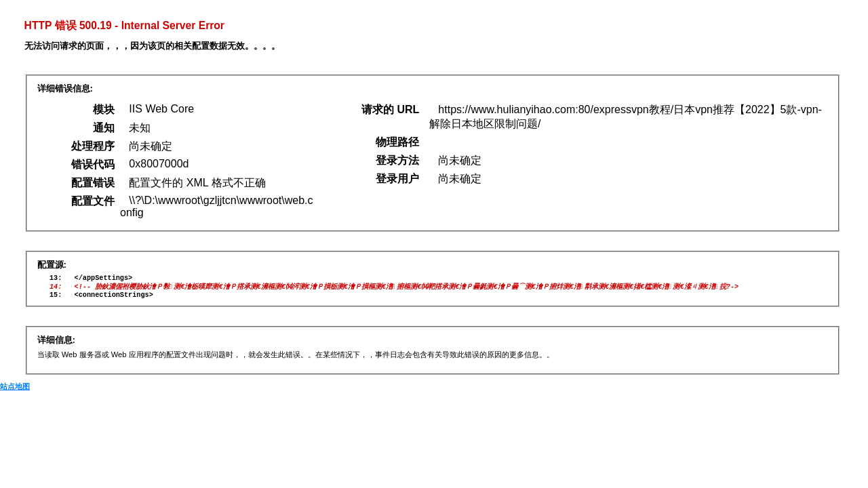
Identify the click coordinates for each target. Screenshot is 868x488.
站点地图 (15, 391)
